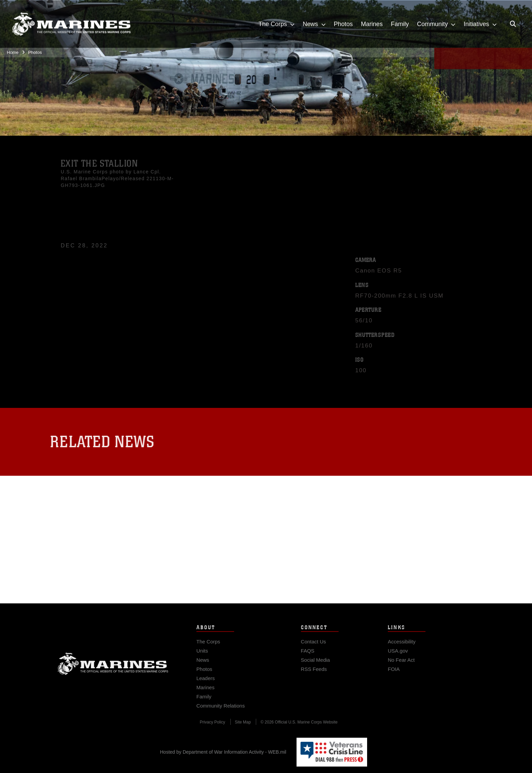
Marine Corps (113, 672)
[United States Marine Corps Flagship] (71, 21)
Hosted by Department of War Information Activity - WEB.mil (223, 752)
